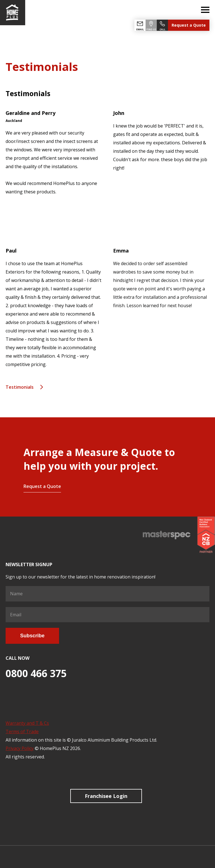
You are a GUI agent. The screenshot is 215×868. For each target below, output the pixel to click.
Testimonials (20, 387)
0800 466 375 (36, 673)
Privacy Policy (20, 748)
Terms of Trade (22, 732)
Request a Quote (189, 25)
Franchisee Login (106, 796)
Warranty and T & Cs (27, 723)
